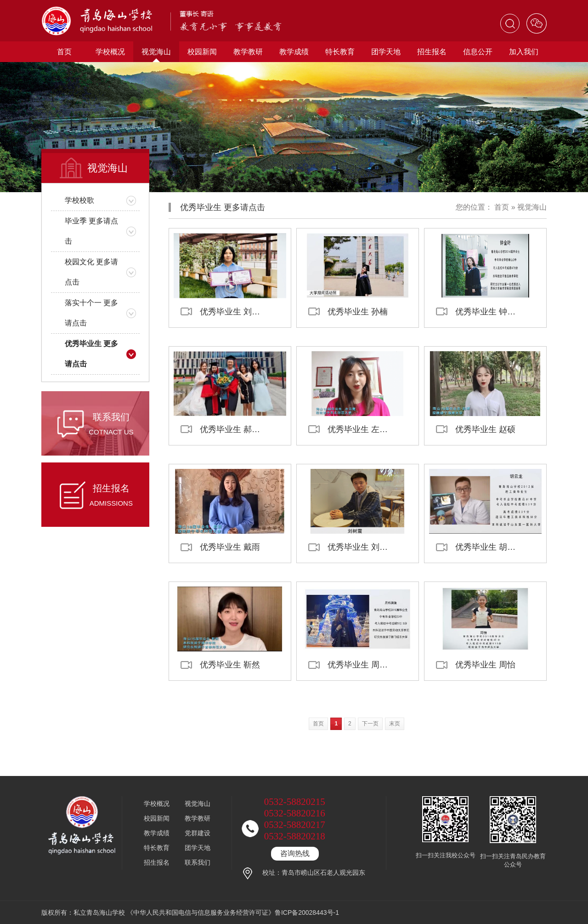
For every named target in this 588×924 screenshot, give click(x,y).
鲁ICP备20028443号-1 (307, 913)
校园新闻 (202, 52)
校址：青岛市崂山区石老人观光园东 (314, 873)
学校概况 (110, 52)
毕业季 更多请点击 (91, 231)
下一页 (370, 724)
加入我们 (524, 52)
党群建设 (198, 833)
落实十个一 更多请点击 (91, 313)
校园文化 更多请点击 (91, 272)
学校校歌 (79, 200)
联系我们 (198, 862)
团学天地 (386, 52)
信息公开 (478, 52)
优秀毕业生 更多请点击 (91, 354)
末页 (395, 724)
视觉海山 (156, 52)
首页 (64, 52)
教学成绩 (294, 52)
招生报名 (432, 52)
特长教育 (340, 52)
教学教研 (248, 52)
